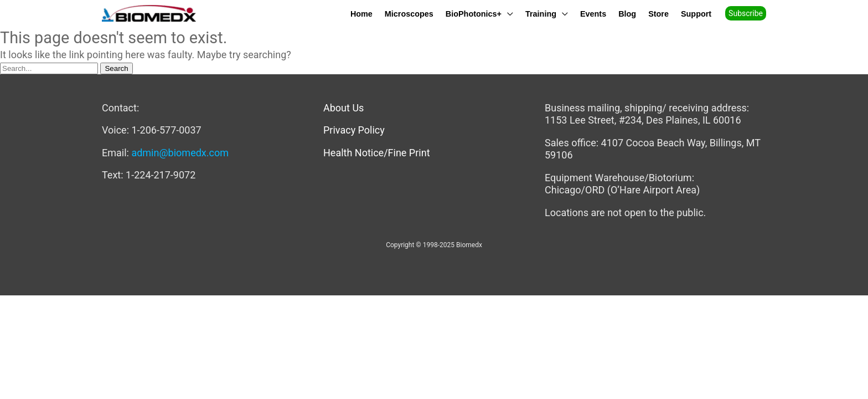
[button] (750, 13)
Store (658, 14)
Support (696, 14)
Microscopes (409, 14)
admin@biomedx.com (180, 153)
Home (361, 14)
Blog (627, 14)
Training (541, 14)
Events (593, 14)
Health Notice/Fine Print (377, 153)
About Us (343, 108)
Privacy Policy (354, 130)
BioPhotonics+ (474, 14)
